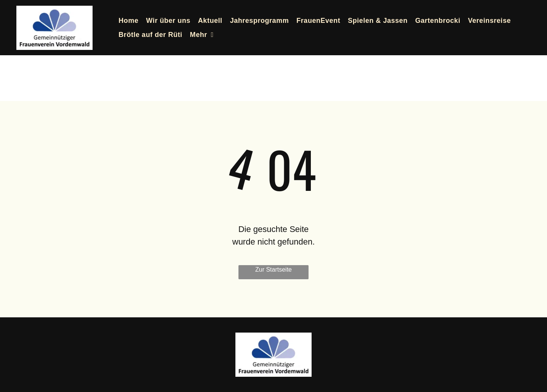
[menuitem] (128, 21)
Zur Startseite (273, 270)
